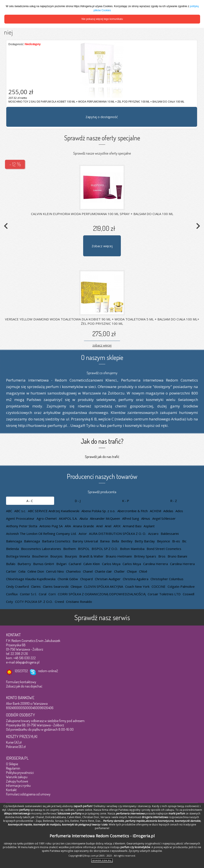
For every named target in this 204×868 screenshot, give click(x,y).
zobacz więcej (102, 345)
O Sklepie (12, 764)
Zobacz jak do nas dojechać (24, 686)
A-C (30, 501)
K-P (126, 501)
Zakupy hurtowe (17, 781)
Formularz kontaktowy (21, 682)
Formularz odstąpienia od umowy (28, 794)
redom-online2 (48, 671)
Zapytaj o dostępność (102, 117)
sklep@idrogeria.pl (27, 662)
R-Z (174, 501)
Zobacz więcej (102, 246)
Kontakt (11, 790)
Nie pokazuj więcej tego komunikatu (102, 19)
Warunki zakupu (17, 777)
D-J (78, 501)
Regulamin (13, 768)
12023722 (21, 671)
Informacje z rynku (18, 786)
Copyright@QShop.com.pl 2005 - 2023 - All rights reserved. (102, 856)
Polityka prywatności (20, 773)
